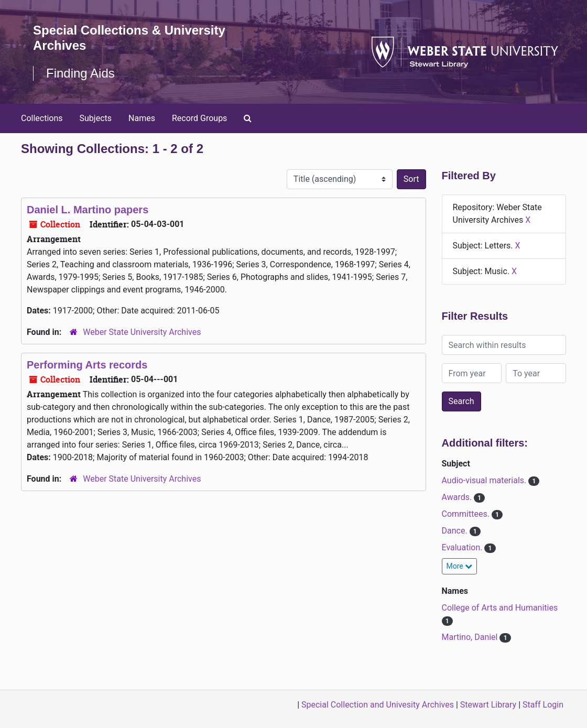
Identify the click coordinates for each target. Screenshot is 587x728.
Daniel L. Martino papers (88, 210)
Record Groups (199, 118)
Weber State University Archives (142, 332)
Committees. (467, 514)
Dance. (456, 531)
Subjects (96, 118)
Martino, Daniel (471, 637)
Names (142, 118)
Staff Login (543, 705)
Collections (42, 118)
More (460, 566)
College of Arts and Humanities (500, 608)
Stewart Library (488, 705)
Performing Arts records (87, 365)
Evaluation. (463, 547)
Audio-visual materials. (485, 480)
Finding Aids (80, 73)
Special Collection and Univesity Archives (378, 705)
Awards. (458, 497)
